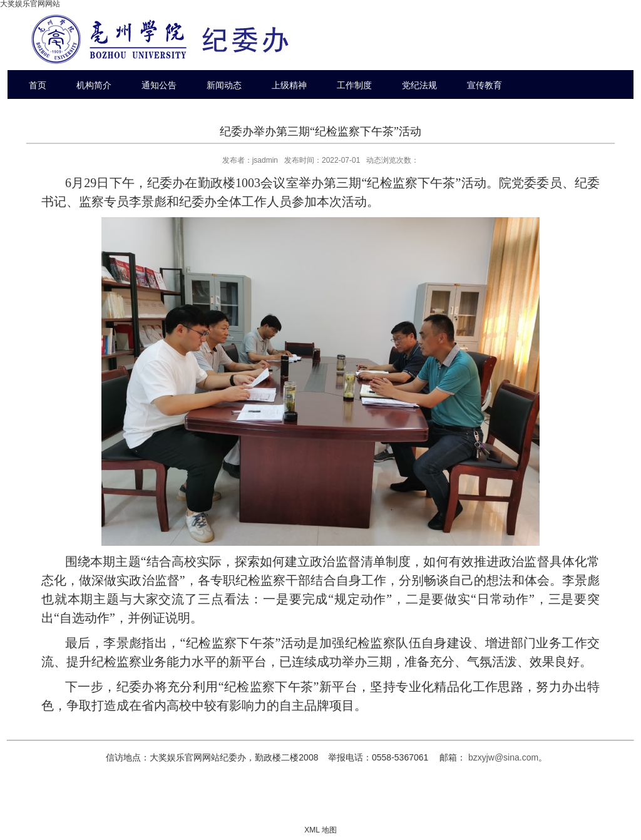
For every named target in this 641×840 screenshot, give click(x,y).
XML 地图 (320, 830)
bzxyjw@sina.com (503, 757)
